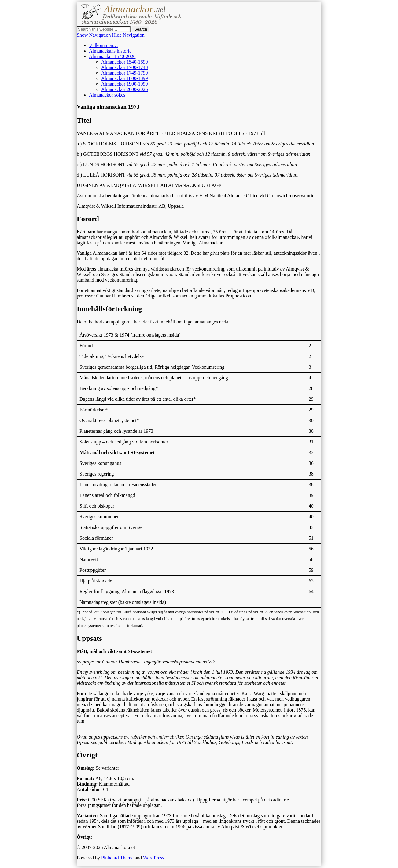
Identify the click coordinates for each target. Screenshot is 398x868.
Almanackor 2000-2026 (124, 89)
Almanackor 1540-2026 (112, 56)
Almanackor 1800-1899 (124, 78)
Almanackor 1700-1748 (124, 67)
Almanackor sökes (107, 95)
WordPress (154, 858)
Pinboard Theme (117, 858)
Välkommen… (103, 45)
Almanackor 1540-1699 (124, 62)
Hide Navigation (128, 35)
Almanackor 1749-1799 (124, 73)
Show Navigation (94, 35)
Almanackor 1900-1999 (124, 84)
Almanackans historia (110, 51)
